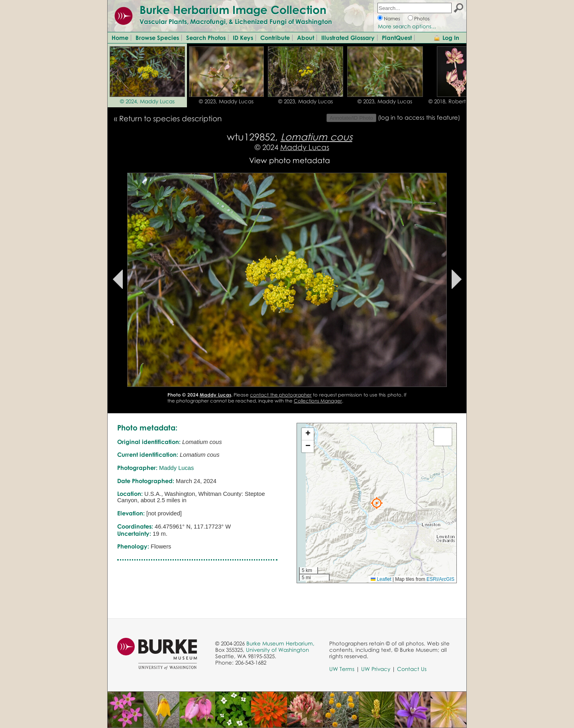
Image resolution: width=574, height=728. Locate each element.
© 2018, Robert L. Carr (456, 101)
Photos (422, 19)
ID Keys (243, 37)
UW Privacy (376, 669)
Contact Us (412, 669)
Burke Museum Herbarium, (280, 643)
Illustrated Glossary (348, 37)
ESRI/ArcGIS (440, 579)
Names (392, 19)
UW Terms (342, 669)
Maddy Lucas (305, 147)
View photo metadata (290, 160)
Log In (451, 37)
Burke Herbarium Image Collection (233, 10)
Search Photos (206, 37)
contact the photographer (281, 395)
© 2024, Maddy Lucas (147, 101)
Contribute (275, 37)
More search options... (407, 26)
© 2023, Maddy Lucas (226, 101)
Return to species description (170, 118)
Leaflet (381, 579)
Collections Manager (318, 401)
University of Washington (277, 650)
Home (120, 37)
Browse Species (157, 37)
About (306, 37)
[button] (377, 503)
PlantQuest (397, 37)
